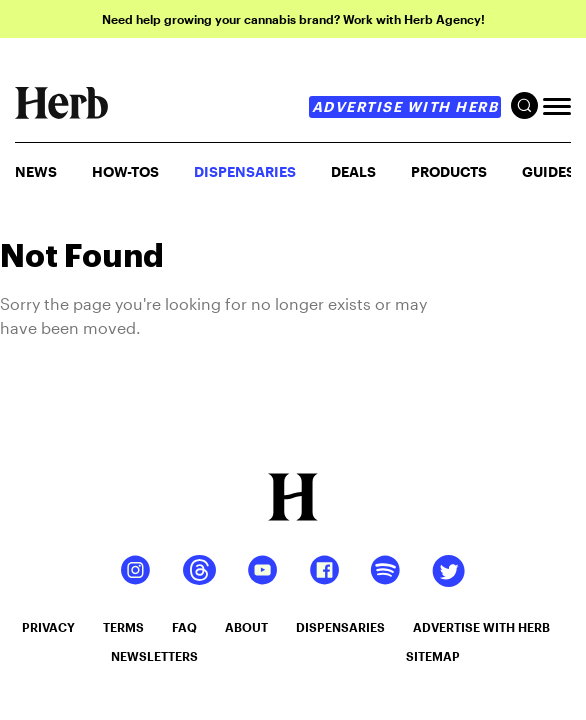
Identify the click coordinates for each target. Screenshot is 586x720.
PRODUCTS (449, 171)
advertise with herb (405, 106)
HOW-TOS (125, 171)
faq (184, 627)
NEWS (36, 171)
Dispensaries (245, 171)
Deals (353, 171)
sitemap (433, 656)
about (246, 627)
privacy (48, 627)
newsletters (154, 656)
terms (123, 627)
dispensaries (340, 627)
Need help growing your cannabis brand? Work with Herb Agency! (293, 19)
